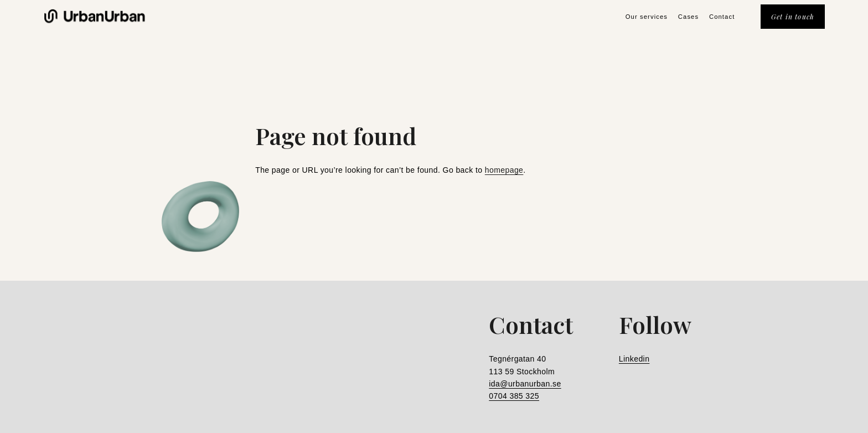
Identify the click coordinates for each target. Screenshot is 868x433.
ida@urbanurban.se (525, 384)
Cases (688, 17)
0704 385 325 (514, 396)
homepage (504, 170)
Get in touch (793, 17)
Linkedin (634, 359)
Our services (647, 17)
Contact (722, 17)
